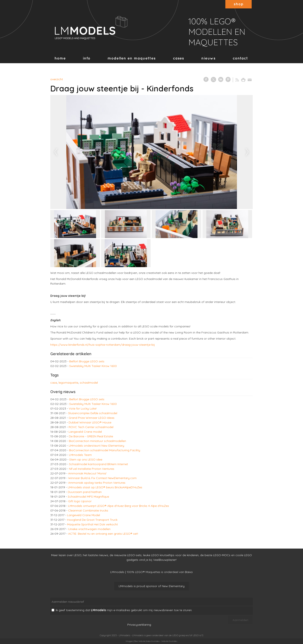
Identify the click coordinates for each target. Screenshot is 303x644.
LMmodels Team (80, 455)
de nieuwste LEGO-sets (126, 555)
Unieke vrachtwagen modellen (89, 529)
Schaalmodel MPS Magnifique (88, 497)
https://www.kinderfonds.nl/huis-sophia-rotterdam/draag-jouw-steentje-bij (103, 345)
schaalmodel (89, 383)
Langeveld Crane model (85, 432)
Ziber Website (140, 641)
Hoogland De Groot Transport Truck (92, 520)
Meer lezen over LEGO (66, 555)
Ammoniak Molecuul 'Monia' (87, 473)
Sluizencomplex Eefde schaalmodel (93, 413)
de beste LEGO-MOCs (215, 555)
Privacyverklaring (139, 625)
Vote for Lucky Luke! (83, 408)
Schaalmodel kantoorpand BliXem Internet (98, 464)
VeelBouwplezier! (165, 560)
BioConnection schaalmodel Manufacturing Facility (105, 450)
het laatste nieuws (96, 555)
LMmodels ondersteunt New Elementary (96, 446)
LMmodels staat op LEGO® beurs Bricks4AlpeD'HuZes (105, 487)
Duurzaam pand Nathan (85, 492)
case (54, 383)
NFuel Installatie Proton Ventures (92, 469)
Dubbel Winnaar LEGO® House (90, 422)
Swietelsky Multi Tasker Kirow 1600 (93, 366)
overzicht (57, 79)
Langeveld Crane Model (84, 515)
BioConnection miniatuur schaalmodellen (97, 441)
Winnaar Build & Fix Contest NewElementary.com (102, 478)
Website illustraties (169, 641)
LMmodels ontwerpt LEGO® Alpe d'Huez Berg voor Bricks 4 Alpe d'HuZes (119, 506)
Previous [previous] (56, 152)
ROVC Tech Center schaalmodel (91, 427)
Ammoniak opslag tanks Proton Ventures (97, 483)
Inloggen (129, 641)
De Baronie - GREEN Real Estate (91, 436)
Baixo (189, 572)
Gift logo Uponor (80, 501)
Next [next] (247, 152)
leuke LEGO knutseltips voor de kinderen (171, 555)
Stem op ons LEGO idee (86, 459)
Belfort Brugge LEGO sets (87, 361)
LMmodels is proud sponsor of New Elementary (152, 586)
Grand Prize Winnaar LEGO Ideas (92, 418)
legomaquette (68, 383)
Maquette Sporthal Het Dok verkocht (92, 524)
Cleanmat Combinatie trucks (88, 510)
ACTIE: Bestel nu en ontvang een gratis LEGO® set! (103, 534)
